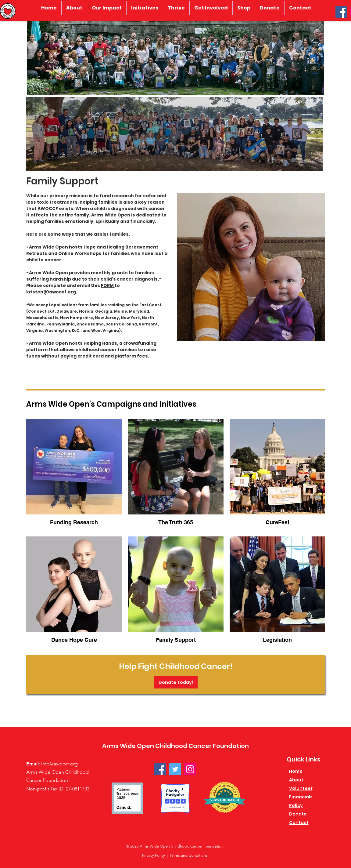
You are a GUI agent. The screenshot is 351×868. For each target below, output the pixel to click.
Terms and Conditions (189, 855)
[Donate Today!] (176, 682)
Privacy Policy (154, 855)
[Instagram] (190, 769)
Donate (298, 814)
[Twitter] (175, 769)
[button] (74, 8)
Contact (299, 823)
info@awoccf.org (59, 764)
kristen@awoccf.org (51, 292)
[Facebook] (341, 12)
